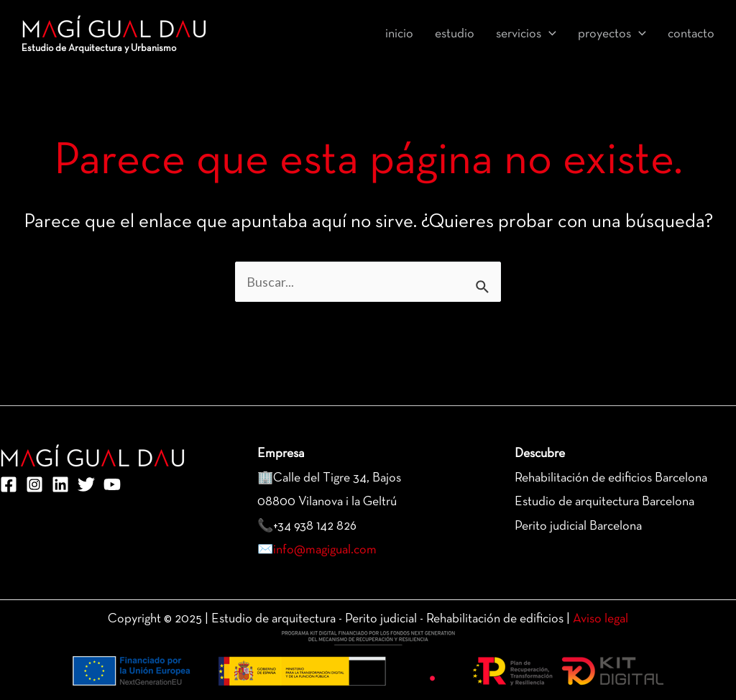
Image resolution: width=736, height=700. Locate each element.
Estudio (455, 34)
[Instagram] (34, 484)
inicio (399, 34)
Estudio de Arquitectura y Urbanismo (99, 49)
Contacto (691, 34)
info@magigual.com (325, 550)
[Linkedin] (60, 484)
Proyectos (612, 34)
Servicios (526, 34)
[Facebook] (9, 484)
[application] (549, 34)
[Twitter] (86, 484)
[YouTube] (112, 484)
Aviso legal (601, 619)
